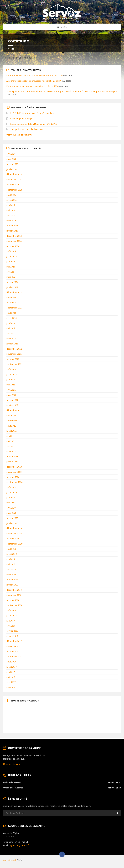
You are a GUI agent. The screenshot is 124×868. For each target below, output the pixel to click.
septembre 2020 (14, 482)
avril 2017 (11, 682)
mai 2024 (11, 267)
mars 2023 (11, 338)
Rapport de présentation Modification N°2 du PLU (33, 124)
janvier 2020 (12, 523)
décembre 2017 (14, 641)
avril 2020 (11, 508)
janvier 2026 (12, 169)
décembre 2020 (14, 467)
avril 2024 (11, 272)
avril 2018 (11, 626)
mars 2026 (11, 159)
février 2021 (12, 456)
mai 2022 (11, 385)
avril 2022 (11, 390)
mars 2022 (11, 395)
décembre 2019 (14, 528)
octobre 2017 (13, 651)
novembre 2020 (14, 472)
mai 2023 (11, 328)
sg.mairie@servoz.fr (20, 845)
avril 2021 (11, 446)
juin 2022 (11, 379)
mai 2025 (11, 210)
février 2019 (12, 580)
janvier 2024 (12, 287)
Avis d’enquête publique (21, 119)
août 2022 (11, 369)
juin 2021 (11, 436)
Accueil (12, 49)
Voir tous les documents (19, 135)
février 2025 (12, 226)
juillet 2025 (12, 200)
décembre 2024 (14, 236)
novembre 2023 (14, 298)
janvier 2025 (12, 231)
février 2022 (12, 400)
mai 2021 (11, 441)
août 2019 (11, 549)
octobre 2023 (13, 303)
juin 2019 (11, 559)
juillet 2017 (12, 667)
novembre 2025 (14, 179)
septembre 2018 (14, 605)
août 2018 (11, 610)
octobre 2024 (13, 246)
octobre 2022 (13, 359)
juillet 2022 (12, 374)
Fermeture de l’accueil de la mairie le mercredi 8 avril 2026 (34, 76)
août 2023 (11, 313)
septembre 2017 (14, 656)
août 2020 (11, 487)
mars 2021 (11, 451)
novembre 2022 (14, 354)
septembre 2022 (14, 364)
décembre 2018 (14, 590)
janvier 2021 (12, 462)
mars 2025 (11, 221)
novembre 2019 (14, 533)
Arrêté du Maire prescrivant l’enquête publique (32, 113)
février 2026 (12, 164)
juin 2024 (11, 262)
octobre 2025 (13, 185)
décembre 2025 (14, 174)
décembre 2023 (14, 292)
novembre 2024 (14, 241)
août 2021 (11, 426)
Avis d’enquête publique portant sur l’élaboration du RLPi (34, 81)
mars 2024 (11, 277)
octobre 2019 (13, 539)
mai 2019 (11, 564)
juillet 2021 (12, 431)
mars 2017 (11, 687)
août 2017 (11, 662)
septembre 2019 (14, 544)
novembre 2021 (14, 415)
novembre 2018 (14, 595)
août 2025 (11, 195)
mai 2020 (11, 503)
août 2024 (11, 251)
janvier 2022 (12, 405)
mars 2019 (11, 575)
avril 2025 (11, 215)
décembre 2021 (14, 410)
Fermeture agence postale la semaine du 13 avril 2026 (32, 86)
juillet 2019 (12, 554)
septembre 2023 (14, 308)
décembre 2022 (14, 349)
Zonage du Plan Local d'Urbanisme (26, 129)
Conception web (10, 860)
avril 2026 (11, 154)
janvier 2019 (12, 585)
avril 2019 (11, 569)
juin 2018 (11, 621)
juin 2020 (11, 498)
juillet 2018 (12, 616)
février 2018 (12, 631)
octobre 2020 (13, 477)
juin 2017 (11, 672)
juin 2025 (11, 205)
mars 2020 (11, 513)
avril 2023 (11, 333)
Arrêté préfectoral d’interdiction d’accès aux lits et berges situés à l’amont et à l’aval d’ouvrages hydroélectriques (62, 91)
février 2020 (12, 518)
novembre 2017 (14, 646)
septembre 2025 (14, 190)
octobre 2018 (13, 600)
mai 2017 (11, 677)
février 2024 (12, 282)
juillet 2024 (12, 256)
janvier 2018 (12, 636)
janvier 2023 (12, 344)
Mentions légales (11, 764)
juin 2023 (11, 323)
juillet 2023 (12, 318)
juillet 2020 (12, 492)
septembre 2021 (14, 421)
